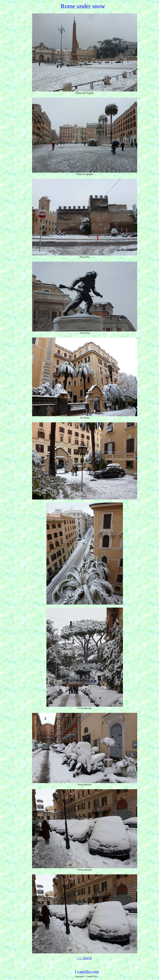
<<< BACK (84, 958)
